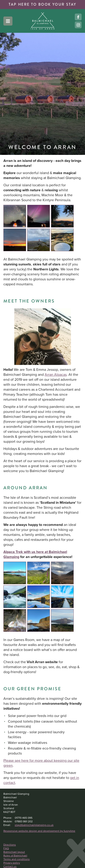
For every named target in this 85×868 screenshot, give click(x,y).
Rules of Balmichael (15, 856)
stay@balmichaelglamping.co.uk (34, 825)
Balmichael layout (14, 852)
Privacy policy (12, 863)
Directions (10, 845)
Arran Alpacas (56, 375)
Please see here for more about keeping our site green (41, 763)
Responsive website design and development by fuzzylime (39, 831)
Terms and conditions (17, 859)
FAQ (6, 848)
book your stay (42, 4)
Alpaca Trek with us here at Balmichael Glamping (35, 554)
